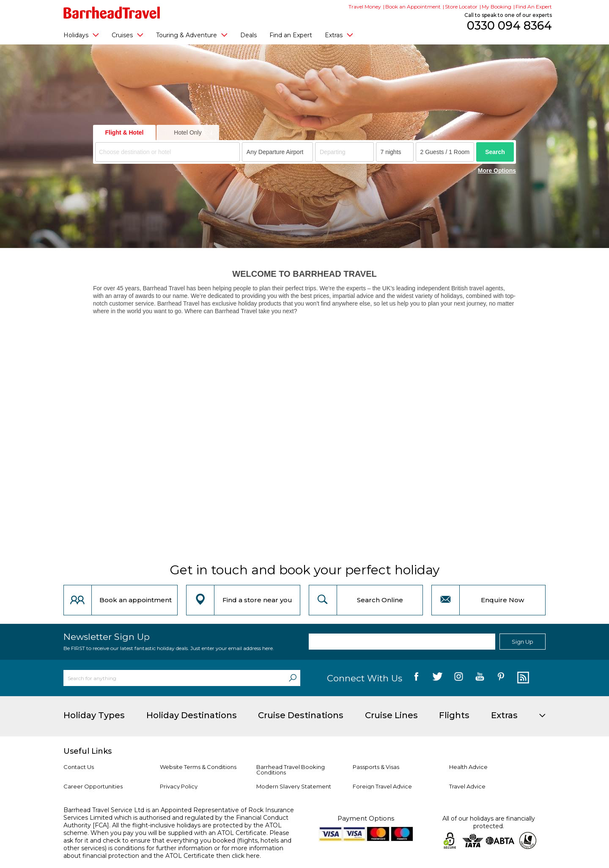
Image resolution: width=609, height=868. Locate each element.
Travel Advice (467, 786)
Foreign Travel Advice (382, 786)
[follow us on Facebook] (416, 678)
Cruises (128, 35)
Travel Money (365, 7)
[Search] (293, 678)
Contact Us (79, 767)
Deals (248, 35)
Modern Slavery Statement (294, 786)
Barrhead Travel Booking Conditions (291, 770)
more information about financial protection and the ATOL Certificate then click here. (173, 852)
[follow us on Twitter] (438, 678)
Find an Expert (291, 35)
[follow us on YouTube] (480, 678)
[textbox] (169, 152)
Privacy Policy (179, 786)
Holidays (81, 35)
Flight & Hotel (125, 132)
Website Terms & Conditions (198, 767)
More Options (497, 171)
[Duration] (395, 152)
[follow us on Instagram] (459, 678)
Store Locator (461, 7)
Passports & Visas (376, 767)
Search (495, 152)
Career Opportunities (93, 786)
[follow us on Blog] (522, 678)
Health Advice (468, 767)
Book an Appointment (413, 7)
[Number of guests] (445, 152)
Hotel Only (188, 132)
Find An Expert (534, 7)
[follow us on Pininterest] (501, 678)
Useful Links (88, 751)
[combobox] (167, 152)
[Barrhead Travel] (112, 13)
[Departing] (344, 152)
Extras (339, 35)
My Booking (497, 7)
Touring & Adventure (192, 35)
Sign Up (523, 642)
